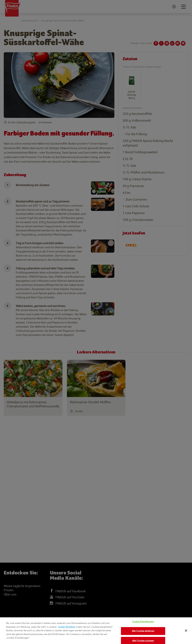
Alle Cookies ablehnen (143, 631)
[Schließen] (186, 630)
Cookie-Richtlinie (66, 627)
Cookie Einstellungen (143, 622)
